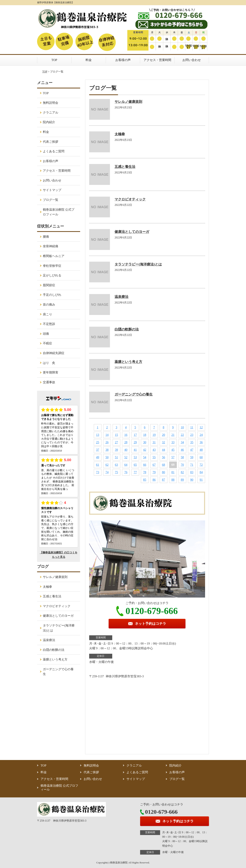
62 (107, 465)
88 (173, 480)
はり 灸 (49, 363)
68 (164, 465)
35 (192, 442)
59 (192, 457)
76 (126, 472)
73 (98, 472)
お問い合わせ (192, 60)
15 (116, 435)
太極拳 (120, 134)
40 (126, 450)
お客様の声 (123, 60)
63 (116, 465)
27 (116, 442)
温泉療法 (121, 297)
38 (107, 450)
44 (164, 450)
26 (107, 442)
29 (135, 442)
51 (116, 457)
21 (173, 435)
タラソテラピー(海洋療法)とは (138, 264)
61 (98, 465)
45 (173, 450)
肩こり (47, 314)
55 (154, 457)
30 (145, 442)
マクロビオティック (130, 199)
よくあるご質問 (54, 151)
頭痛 (46, 334)
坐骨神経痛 (51, 246)
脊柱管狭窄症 (52, 266)
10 (182, 427)
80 (164, 472)
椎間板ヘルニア (54, 256)
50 (107, 457)
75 (116, 472)
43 (154, 450)
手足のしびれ (52, 295)
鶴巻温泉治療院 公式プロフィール (59, 212)
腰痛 (46, 237)
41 (135, 450)
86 (154, 480)
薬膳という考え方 (128, 362)
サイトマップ (52, 190)
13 (98, 435)
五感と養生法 (125, 167)
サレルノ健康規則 (128, 102)
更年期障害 (51, 372)
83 (192, 472)
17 (135, 435)
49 (98, 457)
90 (192, 480)
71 (192, 465)
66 (145, 465)
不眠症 (47, 343)
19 (154, 435)
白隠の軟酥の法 (127, 329)
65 (135, 465)
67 (154, 465)
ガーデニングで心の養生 (134, 394)
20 (164, 435)
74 (107, 472)
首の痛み (49, 305)
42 (145, 450)
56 (164, 457)
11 (192, 427)
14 (107, 435)
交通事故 (49, 382)
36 (201, 442)
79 (154, 472)
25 (98, 442)
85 (145, 480)
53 (135, 457)
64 (126, 465)
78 (145, 472)
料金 (89, 60)
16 (126, 435)
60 (201, 457)
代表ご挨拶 (51, 142)
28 (126, 442)
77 (135, 472)
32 (164, 442)
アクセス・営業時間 (157, 60)
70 (182, 465)
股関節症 (49, 285)
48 (201, 450)
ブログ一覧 (51, 200)
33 (173, 442)
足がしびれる (52, 275)
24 (201, 435)
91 (201, 480)
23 (192, 435)
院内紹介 (49, 122)
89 (182, 480)
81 (173, 472)
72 (201, 465)
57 (173, 457)
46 (182, 450)
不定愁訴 (49, 324)
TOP (54, 60)
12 (201, 427)
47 (192, 450)
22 (182, 435)
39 (116, 450)
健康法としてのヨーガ (132, 232)
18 (145, 435)
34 (182, 442)
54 (145, 457)
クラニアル (51, 113)
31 (154, 442)
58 (182, 457)
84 (201, 472)
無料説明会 (51, 103)
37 (98, 450)
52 (126, 457)
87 (164, 480)
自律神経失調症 (54, 353)
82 (182, 472)
